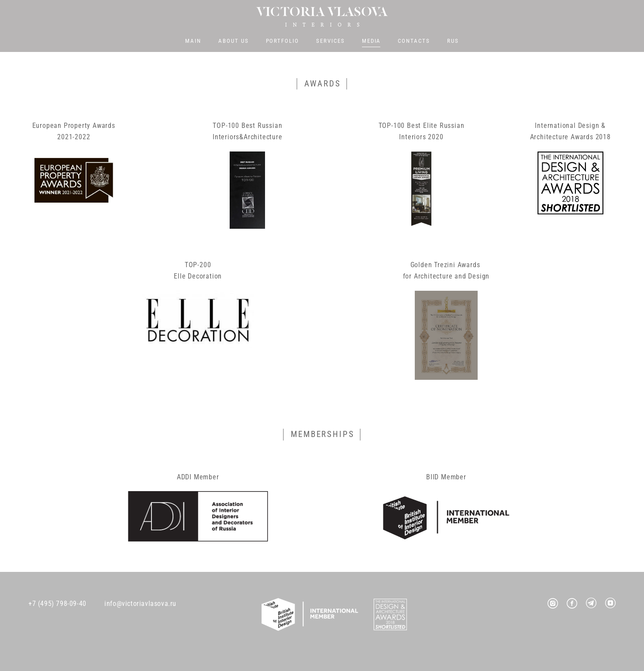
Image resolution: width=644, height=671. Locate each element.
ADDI (184, 478)
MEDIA (372, 42)
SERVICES (331, 42)
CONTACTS (414, 42)
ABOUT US (234, 42)
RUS (453, 42)
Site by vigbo (322, 650)
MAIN (193, 42)
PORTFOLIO (283, 42)
